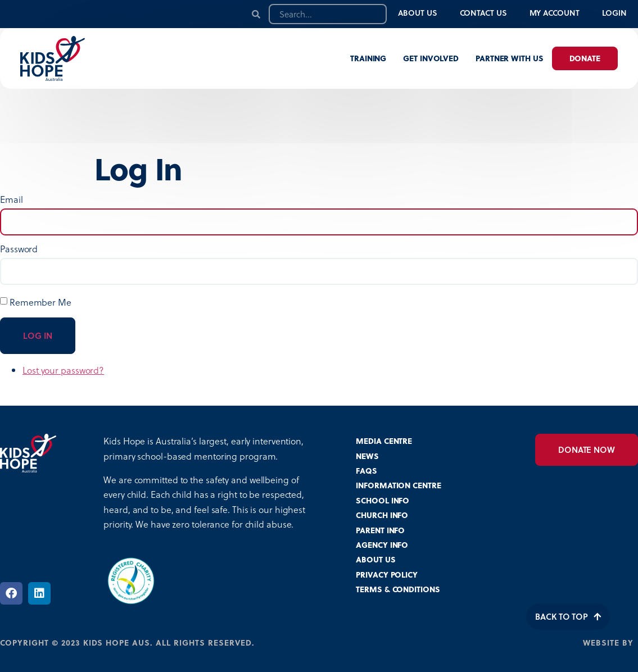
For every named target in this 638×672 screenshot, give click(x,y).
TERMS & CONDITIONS (398, 589)
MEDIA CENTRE (384, 441)
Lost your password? (63, 370)
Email (12, 199)
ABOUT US (375, 559)
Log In (38, 335)
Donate (585, 58)
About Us (417, 13)
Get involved (431, 58)
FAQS (366, 471)
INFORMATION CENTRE (398, 485)
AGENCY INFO (382, 545)
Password (19, 249)
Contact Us (483, 13)
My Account (555, 13)
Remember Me (40, 302)
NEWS (367, 456)
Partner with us (510, 58)
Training (368, 58)
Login (615, 13)
